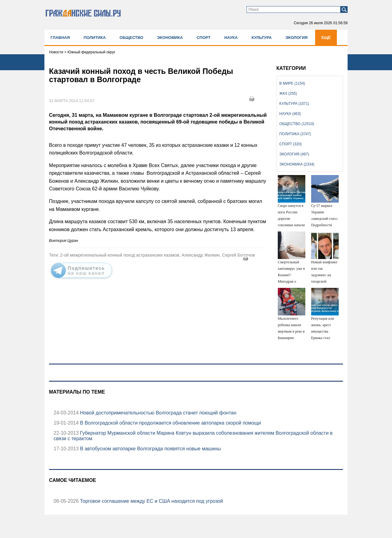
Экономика (170, 38)
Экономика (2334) (297, 164)
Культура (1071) (294, 104)
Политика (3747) (295, 134)
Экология (296, 38)
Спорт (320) (290, 144)
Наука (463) (290, 114)
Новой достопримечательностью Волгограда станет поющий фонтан (158, 413)
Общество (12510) (297, 124)
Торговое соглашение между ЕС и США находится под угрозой (151, 501)
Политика (95, 38)
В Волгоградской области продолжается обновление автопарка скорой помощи (170, 423)
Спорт (204, 38)
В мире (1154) (292, 83)
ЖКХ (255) (288, 93)
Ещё (326, 38)
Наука (231, 38)
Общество (131, 38)
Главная (60, 38)
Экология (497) (294, 154)
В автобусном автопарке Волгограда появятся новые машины (150, 449)
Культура (262, 38)
